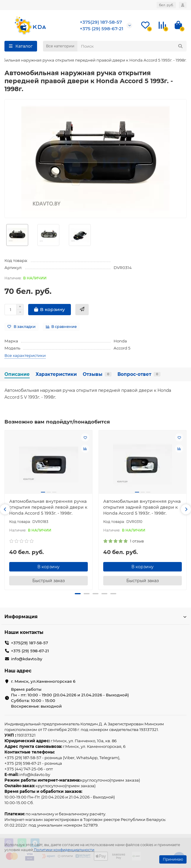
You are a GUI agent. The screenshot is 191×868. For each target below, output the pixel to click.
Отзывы (97, 374)
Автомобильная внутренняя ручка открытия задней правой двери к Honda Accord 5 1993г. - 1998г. (142, 507)
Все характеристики (25, 355)
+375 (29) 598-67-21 (102, 29)
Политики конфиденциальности (64, 850)
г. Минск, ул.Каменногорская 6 (43, 681)
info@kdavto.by (27, 659)
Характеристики (56, 374)
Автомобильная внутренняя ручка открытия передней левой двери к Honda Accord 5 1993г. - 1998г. (48, 507)
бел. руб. (166, 5)
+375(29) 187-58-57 (101, 22)
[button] (5, 509)
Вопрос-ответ (139, 374)
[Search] (132, 46)
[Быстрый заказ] (82, 310)
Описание (17, 374)
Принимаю (173, 859)
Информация (95, 617)
